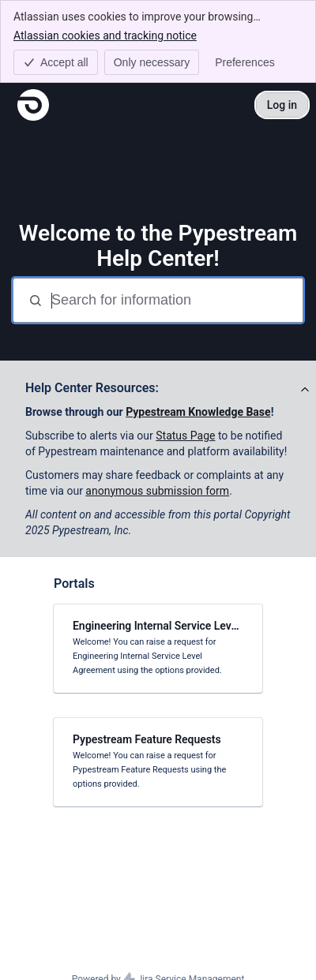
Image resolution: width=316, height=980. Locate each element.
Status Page (185, 436)
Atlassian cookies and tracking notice (105, 35)
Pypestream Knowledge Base (198, 412)
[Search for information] (175, 300)
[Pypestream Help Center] (33, 105)
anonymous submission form (157, 491)
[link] (158, 649)
